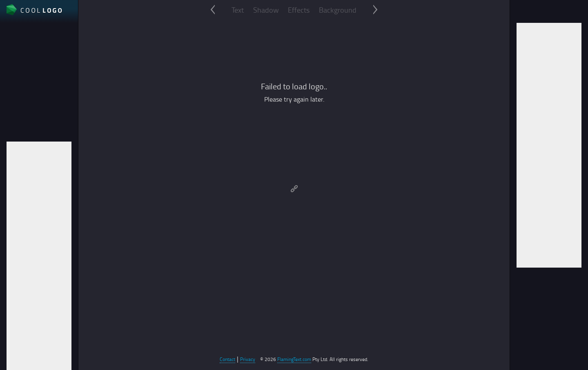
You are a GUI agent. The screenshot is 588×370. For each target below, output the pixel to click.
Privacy (248, 359)
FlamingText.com (294, 359)
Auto (13, 102)
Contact (227, 359)
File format (22, 75)
